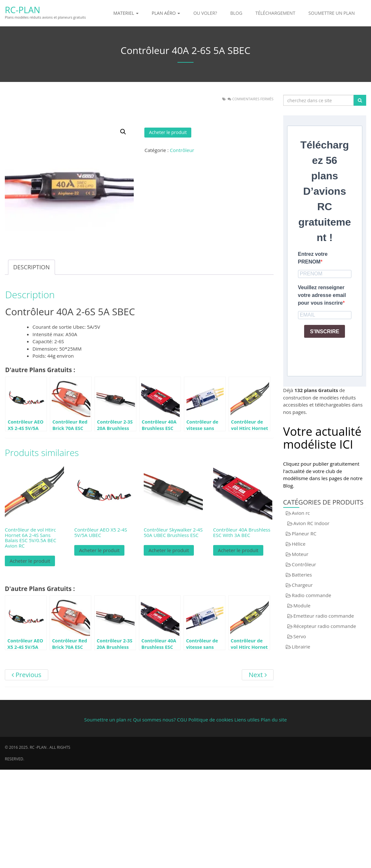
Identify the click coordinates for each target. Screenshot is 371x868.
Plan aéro (166, 13)
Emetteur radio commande (324, 616)
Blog (236, 13)
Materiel (126, 13)
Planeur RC (304, 533)
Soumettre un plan (331, 13)
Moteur (300, 554)
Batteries (302, 575)
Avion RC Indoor (312, 523)
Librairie (301, 647)
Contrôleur (182, 150)
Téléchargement (276, 13)
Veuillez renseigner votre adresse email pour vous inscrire (322, 295)
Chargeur (302, 585)
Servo (300, 636)
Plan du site (274, 720)
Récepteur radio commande (325, 626)
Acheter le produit (168, 132)
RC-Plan (23, 10)
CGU (183, 720)
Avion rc (301, 513)
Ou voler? (205, 13)
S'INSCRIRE (325, 331)
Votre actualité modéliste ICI (322, 438)
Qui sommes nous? (154, 720)
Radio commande (312, 595)
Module (302, 605)
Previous (27, 675)
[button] (123, 132)
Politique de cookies (211, 720)
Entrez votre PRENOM (313, 258)
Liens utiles (247, 720)
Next (258, 675)
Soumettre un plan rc (108, 720)
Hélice (299, 544)
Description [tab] (32, 267)
